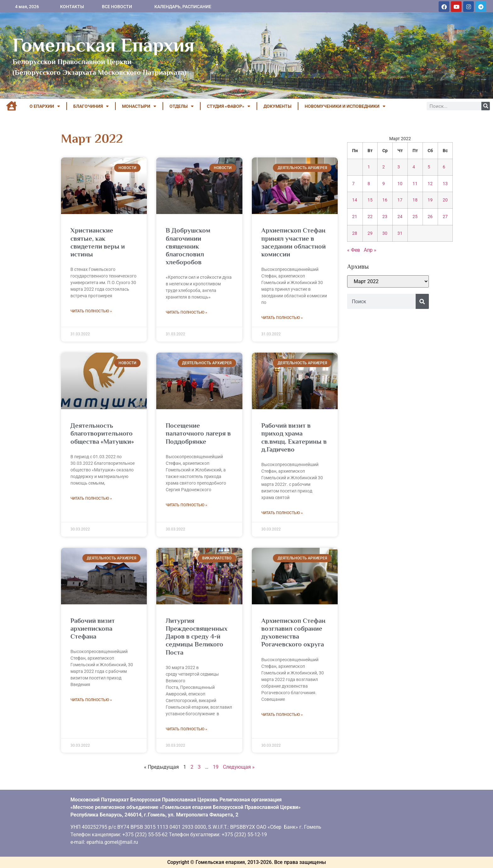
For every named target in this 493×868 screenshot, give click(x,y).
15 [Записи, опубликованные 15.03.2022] (370, 200)
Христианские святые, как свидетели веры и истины (98, 242)
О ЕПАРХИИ (45, 106)
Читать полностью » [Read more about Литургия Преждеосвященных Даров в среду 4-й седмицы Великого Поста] (186, 729)
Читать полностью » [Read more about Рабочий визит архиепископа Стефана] (91, 700)
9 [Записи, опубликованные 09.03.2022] (384, 184)
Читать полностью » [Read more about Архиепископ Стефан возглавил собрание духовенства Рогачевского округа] (282, 715)
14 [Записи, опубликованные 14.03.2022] (355, 200)
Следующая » (239, 767)
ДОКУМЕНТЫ (277, 106)
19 (216, 767)
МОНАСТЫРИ (139, 106)
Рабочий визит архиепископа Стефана (93, 629)
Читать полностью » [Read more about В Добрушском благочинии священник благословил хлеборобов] (186, 312)
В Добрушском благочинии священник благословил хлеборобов (188, 246)
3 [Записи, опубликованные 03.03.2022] (399, 167)
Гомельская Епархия (104, 45)
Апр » (370, 250)
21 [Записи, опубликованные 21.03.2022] (355, 217)
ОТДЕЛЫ (182, 106)
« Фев (354, 250)
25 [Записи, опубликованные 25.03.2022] (415, 217)
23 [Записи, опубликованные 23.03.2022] (385, 217)
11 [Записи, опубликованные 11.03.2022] (415, 184)
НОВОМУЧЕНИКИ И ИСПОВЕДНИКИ (345, 106)
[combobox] (381, 301)
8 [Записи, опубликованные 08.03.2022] (369, 184)
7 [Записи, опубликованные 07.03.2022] (353, 184)
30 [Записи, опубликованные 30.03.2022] (385, 233)
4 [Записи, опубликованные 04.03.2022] (414, 167)
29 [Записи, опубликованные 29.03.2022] (370, 233)
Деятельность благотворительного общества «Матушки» (102, 433)
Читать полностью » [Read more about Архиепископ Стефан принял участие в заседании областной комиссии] (282, 318)
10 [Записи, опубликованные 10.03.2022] (400, 184)
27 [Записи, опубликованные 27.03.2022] (445, 217)
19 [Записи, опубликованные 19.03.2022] (430, 200)
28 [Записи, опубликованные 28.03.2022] (355, 233)
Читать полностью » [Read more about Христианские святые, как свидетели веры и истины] (91, 311)
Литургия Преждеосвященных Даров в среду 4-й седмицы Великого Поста (197, 637)
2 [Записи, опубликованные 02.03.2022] (384, 167)
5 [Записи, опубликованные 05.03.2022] (429, 167)
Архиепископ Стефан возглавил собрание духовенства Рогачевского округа (293, 633)
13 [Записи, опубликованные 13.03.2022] (445, 184)
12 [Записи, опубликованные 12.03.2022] (430, 184)
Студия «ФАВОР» (229, 106)
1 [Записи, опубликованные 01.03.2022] (369, 167)
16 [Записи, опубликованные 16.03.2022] (385, 200)
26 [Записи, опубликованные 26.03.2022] (430, 217)
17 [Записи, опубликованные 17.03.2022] (400, 200)
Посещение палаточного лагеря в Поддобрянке (198, 433)
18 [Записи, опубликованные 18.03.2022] (415, 200)
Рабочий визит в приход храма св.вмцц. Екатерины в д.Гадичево (294, 437)
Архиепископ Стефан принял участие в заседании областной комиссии (294, 242)
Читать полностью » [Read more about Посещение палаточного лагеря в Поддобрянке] (186, 505)
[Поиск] (486, 106)
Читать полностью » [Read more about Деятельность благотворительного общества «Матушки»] (91, 498)
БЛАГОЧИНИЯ (91, 106)
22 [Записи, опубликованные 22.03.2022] (370, 217)
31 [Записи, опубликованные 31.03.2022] (400, 233)
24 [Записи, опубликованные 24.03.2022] (400, 217)
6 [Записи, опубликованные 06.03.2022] (444, 167)
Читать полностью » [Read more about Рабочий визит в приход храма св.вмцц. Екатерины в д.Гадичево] (282, 513)
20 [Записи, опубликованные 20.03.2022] (445, 200)
